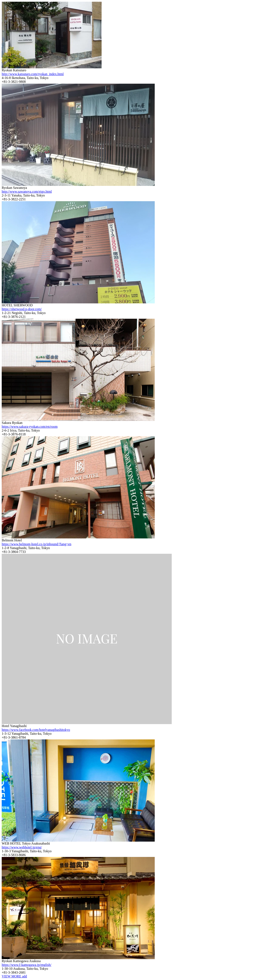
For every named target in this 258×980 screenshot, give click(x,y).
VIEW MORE (14, 976)
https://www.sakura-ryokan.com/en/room (30, 427)
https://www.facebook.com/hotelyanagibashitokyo (36, 730)
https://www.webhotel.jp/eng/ (22, 847)
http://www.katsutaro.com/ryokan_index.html (33, 74)
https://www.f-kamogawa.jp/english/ (27, 965)
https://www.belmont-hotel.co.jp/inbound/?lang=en (37, 544)
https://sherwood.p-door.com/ (22, 309)
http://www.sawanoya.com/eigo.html (27, 192)
